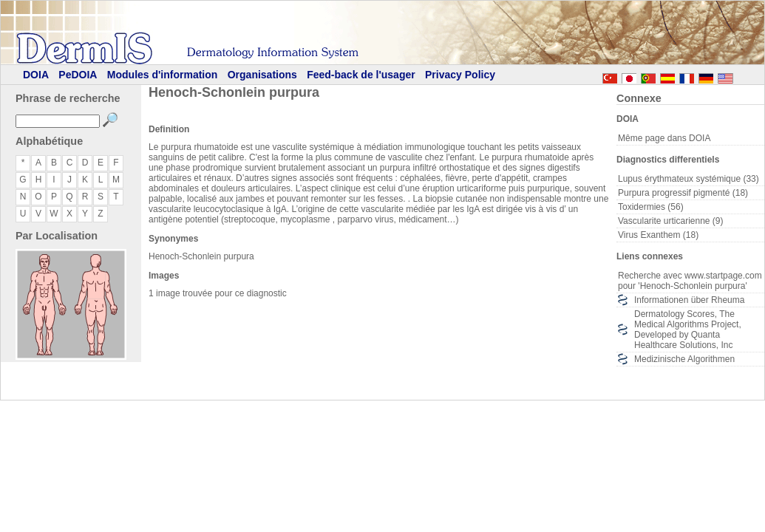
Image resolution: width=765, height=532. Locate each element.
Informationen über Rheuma (689, 300)
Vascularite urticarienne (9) (671, 221)
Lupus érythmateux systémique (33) (688, 179)
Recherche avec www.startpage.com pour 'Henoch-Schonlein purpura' (690, 281)
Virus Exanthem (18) (658, 235)
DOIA (36, 75)
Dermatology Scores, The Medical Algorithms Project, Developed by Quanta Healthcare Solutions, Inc (688, 330)
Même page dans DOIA (664, 138)
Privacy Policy (460, 75)
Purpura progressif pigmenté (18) (683, 193)
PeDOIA (78, 75)
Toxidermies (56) (651, 207)
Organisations (262, 75)
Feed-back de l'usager (361, 75)
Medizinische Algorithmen (684, 359)
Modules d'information (163, 75)
